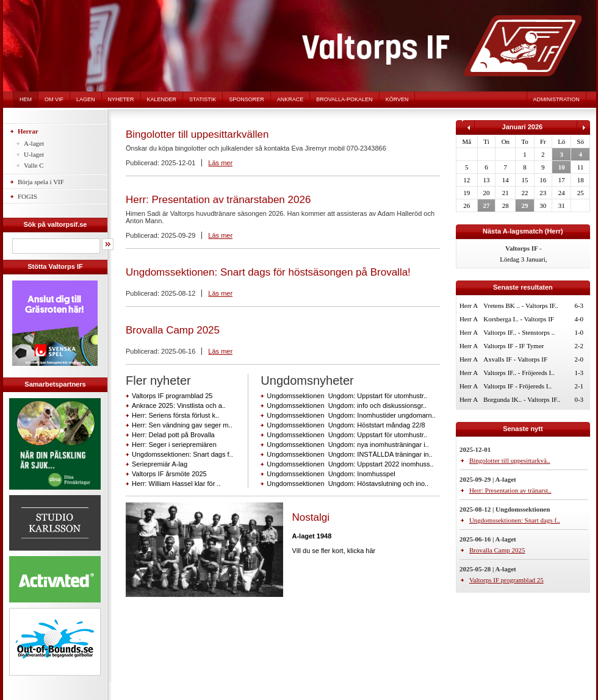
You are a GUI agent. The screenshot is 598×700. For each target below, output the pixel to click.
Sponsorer (247, 99)
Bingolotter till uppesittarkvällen (197, 134)
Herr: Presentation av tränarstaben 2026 (218, 200)
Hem (26, 99)
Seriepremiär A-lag (160, 464)
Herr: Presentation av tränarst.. (510, 490)
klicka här (361, 551)
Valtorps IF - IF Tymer (513, 346)
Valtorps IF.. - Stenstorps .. (519, 332)
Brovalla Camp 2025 (173, 330)
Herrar (28, 131)
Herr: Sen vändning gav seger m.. (182, 425)
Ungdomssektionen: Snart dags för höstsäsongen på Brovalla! (268, 272)
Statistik (203, 99)
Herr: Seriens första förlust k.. (175, 415)
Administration (557, 99)
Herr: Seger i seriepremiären (174, 445)
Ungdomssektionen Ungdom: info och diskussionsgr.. (347, 405)
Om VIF (54, 99)
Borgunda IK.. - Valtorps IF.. (522, 399)
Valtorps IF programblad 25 (172, 396)
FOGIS (27, 196)
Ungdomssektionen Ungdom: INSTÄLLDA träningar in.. (349, 454)
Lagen (86, 99)
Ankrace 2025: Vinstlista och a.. (179, 405)
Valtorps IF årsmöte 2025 (169, 474)
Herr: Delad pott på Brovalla (173, 435)
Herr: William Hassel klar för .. (176, 484)
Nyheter (121, 99)
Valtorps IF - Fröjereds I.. (517, 386)
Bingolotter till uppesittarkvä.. (510, 460)
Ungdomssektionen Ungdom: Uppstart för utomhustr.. (347, 396)
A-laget (34, 143)
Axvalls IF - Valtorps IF (515, 359)
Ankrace (290, 99)
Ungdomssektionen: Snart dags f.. (182, 454)
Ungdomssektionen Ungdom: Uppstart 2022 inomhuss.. (350, 464)
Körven (397, 99)
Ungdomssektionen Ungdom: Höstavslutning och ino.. (348, 484)
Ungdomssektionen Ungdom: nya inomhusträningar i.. (348, 445)
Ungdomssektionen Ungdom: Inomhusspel (331, 474)
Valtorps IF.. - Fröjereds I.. (519, 373)
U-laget (34, 154)
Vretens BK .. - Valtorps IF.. (521, 305)
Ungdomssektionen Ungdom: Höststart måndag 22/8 (346, 425)
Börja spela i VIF (41, 182)
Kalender (162, 99)
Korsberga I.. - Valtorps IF (519, 319)
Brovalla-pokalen (344, 99)
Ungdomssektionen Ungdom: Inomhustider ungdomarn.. (351, 415)
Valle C (34, 165)
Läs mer (220, 163)
